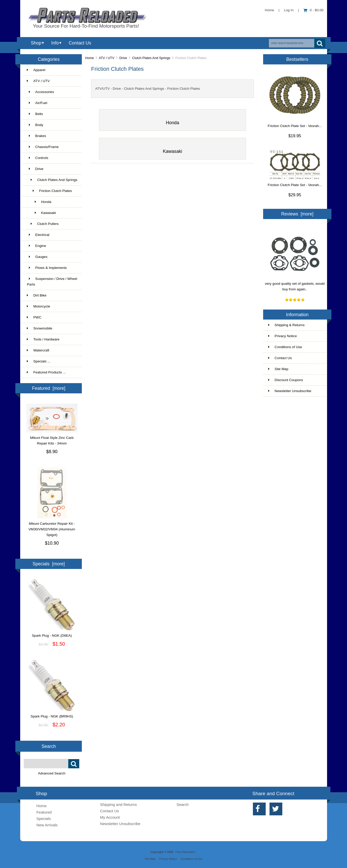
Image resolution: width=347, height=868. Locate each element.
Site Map (278, 369)
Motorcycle (38, 306)
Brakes (36, 136)
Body (35, 125)
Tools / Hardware (43, 339)
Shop (36, 43)
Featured (44, 812)
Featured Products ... (46, 372)
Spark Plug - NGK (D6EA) (52, 634)
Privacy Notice (283, 336)
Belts (35, 114)
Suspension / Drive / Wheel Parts (52, 282)
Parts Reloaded (185, 852)
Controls (37, 158)
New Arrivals (47, 825)
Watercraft (38, 350)
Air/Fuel (37, 103)
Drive (123, 58)
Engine (36, 246)
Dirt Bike (37, 295)
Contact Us (80, 43)
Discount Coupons (286, 380)
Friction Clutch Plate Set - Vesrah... (295, 126)
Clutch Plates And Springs (151, 58)
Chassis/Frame (43, 147)
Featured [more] (49, 388)
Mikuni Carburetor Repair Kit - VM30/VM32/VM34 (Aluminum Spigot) (52, 527)
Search (49, 746)
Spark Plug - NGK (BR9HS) (52, 714)
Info (55, 43)
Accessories (40, 92)
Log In (289, 10)
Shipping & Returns (286, 325)
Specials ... (39, 361)
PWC (34, 317)
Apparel (36, 70)
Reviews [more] (297, 214)
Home (270, 10)
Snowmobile (40, 328)
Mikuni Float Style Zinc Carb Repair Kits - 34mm (52, 439)
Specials (44, 819)
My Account (110, 817)
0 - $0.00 (313, 10)
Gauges (37, 257)
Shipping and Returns (118, 804)
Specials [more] (49, 564)
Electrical (38, 235)
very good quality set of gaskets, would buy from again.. (295, 284)
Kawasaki (41, 213)
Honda (39, 202)
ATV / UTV (107, 58)
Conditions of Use (285, 347)
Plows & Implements (47, 268)
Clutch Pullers (43, 224)
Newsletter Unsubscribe (290, 391)
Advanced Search (52, 773)
